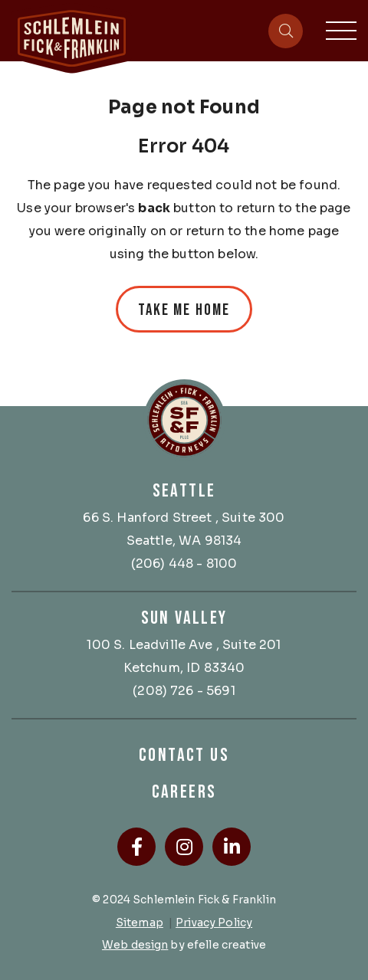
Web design (135, 945)
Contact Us (184, 755)
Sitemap (140, 923)
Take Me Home (184, 310)
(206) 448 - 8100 (184, 564)
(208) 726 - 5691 (184, 691)
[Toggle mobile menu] (341, 31)
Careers (184, 792)
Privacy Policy (214, 923)
